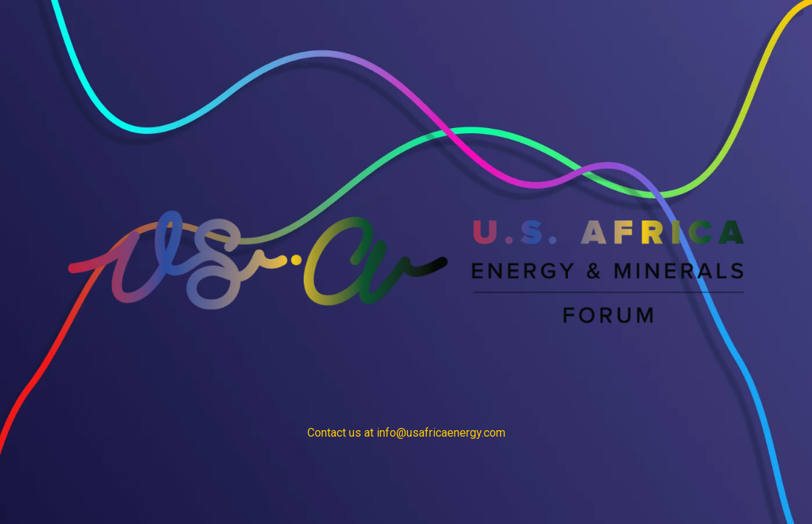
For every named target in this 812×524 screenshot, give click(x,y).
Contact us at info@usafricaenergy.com (406, 433)
